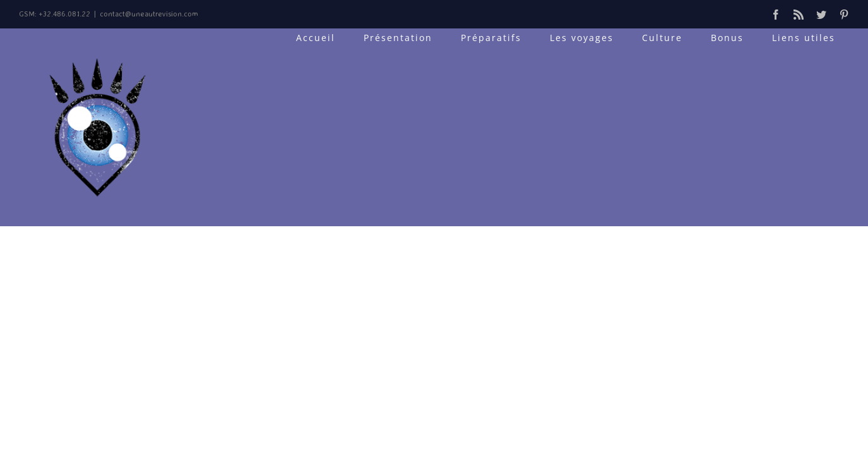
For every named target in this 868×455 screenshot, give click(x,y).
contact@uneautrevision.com (149, 14)
